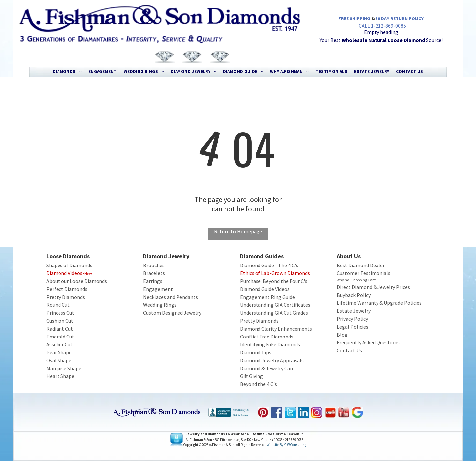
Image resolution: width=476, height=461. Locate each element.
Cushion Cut (60, 321)
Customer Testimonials (364, 273)
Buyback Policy (354, 295)
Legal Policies (353, 327)
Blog (342, 335)
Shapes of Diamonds (69, 265)
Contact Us (349, 350)
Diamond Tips (256, 352)
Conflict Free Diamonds (267, 337)
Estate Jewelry (354, 311)
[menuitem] (67, 72)
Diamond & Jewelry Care (267, 368)
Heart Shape (60, 376)
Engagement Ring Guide (267, 297)
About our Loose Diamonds (77, 281)
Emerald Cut (60, 337)
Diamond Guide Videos (265, 289)
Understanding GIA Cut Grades (274, 313)
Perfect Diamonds (67, 289)
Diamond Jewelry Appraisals (272, 360)
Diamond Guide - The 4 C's (269, 265)
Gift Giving (252, 376)
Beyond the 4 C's (258, 384)
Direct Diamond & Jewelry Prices (373, 287)
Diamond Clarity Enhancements (276, 329)
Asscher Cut (59, 344)
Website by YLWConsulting (287, 445)
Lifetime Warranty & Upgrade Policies (379, 303)
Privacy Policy (352, 319)
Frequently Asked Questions (368, 342)
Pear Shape (59, 352)
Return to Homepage (238, 231)
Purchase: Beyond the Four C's (274, 281)
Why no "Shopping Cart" (357, 280)
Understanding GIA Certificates (275, 305)
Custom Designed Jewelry (172, 313)
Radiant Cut (60, 329)
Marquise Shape (64, 368)
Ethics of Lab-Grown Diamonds (275, 273)
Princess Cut (60, 313)
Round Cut (58, 305)
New (88, 274)
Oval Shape (59, 360)
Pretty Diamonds (66, 297)
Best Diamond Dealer (361, 265)
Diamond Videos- (65, 273)
